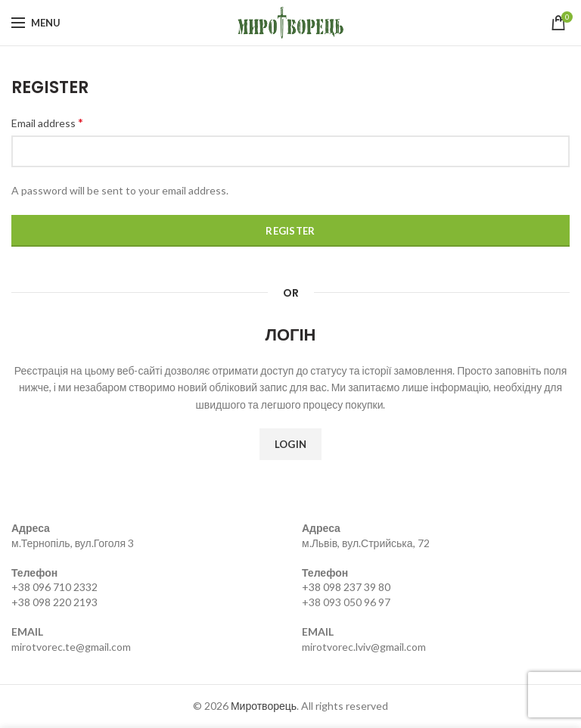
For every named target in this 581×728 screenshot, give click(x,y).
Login (291, 444)
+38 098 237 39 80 (346, 587)
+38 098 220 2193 (54, 602)
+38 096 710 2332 (54, 587)
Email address (47, 122)
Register (290, 231)
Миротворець (264, 706)
